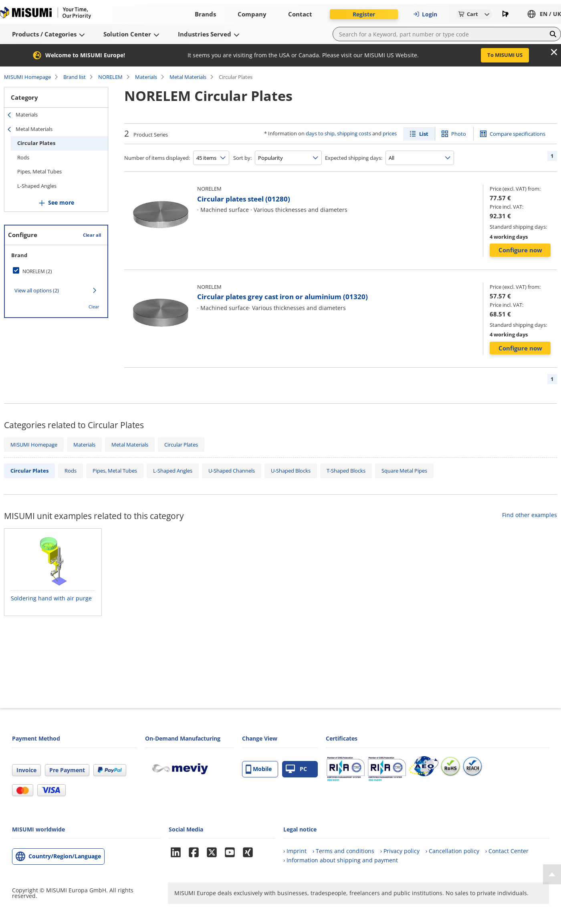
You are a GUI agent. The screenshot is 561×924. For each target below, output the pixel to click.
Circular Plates (36, 143)
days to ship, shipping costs (338, 133)
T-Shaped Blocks (346, 471)
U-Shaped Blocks (291, 471)
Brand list (75, 77)
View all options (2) (37, 290)
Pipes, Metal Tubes (39, 171)
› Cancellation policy (452, 851)
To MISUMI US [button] (505, 55)
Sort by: (242, 158)
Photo (459, 134)
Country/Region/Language (65, 856)
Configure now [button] (520, 250)
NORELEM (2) (37, 271)
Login (425, 14)
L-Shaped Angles (37, 186)
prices (390, 133)
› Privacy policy (400, 851)
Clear (94, 307)
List (424, 134)
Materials (146, 77)
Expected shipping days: (354, 158)
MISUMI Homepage (27, 77)
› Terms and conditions (343, 851)
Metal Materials (188, 77)
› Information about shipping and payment (341, 860)
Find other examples (530, 515)
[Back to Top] (552, 874)
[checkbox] (56, 271)
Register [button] (364, 14)
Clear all (92, 235)
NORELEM (110, 77)
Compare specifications (518, 134)
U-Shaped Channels (232, 471)
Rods (23, 157)
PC (296, 769)
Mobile (259, 769)
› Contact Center (507, 851)
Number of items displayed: (157, 158)
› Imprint (295, 851)
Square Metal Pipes (404, 471)
